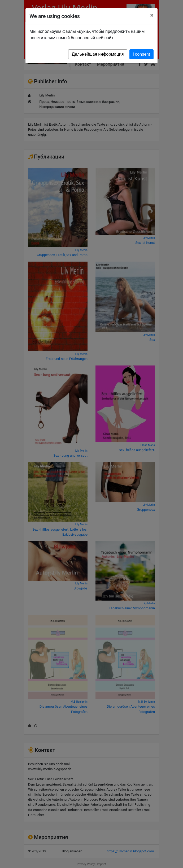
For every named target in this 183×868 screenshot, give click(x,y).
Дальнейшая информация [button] (98, 54)
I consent (141, 54)
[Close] (152, 15)
